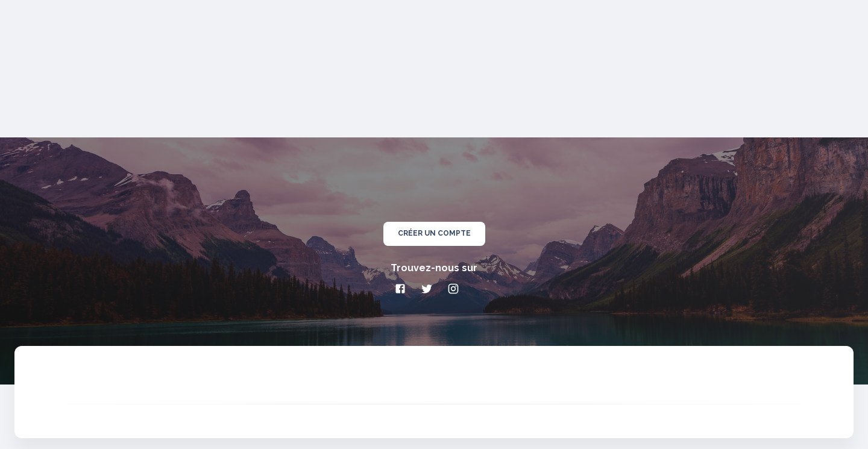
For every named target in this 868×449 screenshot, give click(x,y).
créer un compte (434, 234)
